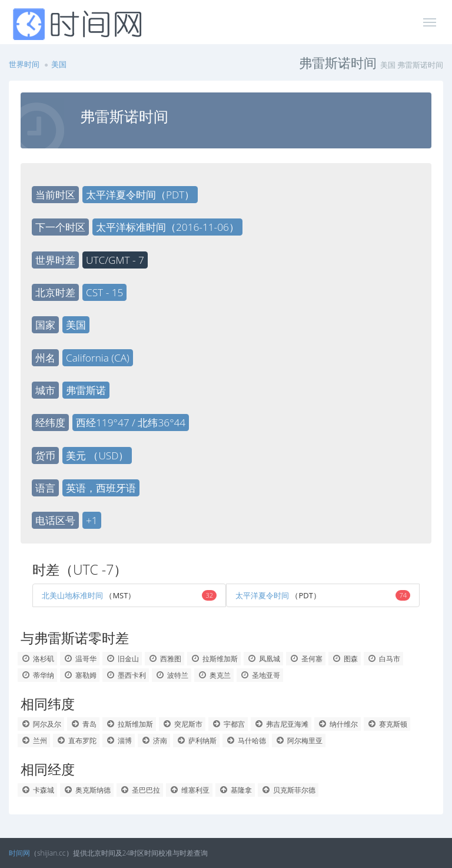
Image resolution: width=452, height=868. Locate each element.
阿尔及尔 (41, 724)
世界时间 (24, 64)
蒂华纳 (37, 675)
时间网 (19, 853)
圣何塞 (306, 659)
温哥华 (80, 659)
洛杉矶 (37, 659)
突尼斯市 (182, 724)
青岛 (83, 724)
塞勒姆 (80, 675)
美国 (59, 64)
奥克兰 (214, 675)
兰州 (34, 741)
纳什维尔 (338, 724)
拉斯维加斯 (214, 659)
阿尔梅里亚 (299, 741)
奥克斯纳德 (87, 790)
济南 (154, 741)
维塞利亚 (189, 790)
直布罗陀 (76, 741)
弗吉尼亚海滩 (281, 724)
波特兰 (172, 675)
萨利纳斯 (196, 741)
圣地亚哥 (260, 675)
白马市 (383, 659)
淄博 (119, 741)
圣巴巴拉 (140, 790)
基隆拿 (235, 790)
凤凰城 (263, 659)
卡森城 (37, 790)
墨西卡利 (126, 675)
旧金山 (122, 659)
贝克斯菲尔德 (288, 790)
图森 (345, 659)
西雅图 (164, 659)
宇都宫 (228, 724)
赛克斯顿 (387, 724)
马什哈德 (246, 741)
